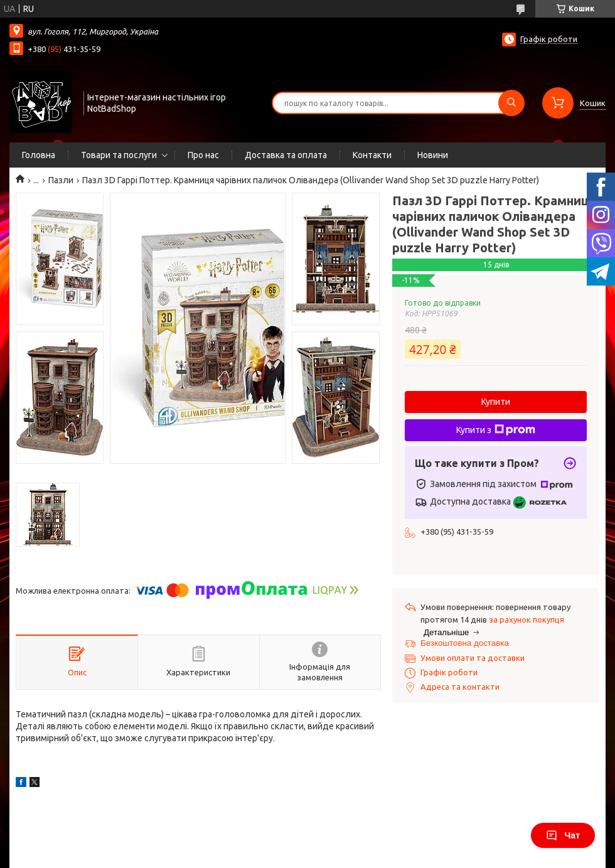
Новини (433, 155)
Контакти (372, 155)
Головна (39, 155)
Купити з (496, 430)
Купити (496, 402)
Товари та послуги (119, 155)
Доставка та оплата (286, 155)
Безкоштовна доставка (465, 643)
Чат (563, 835)
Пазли (61, 180)
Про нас (203, 155)
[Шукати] (511, 103)
